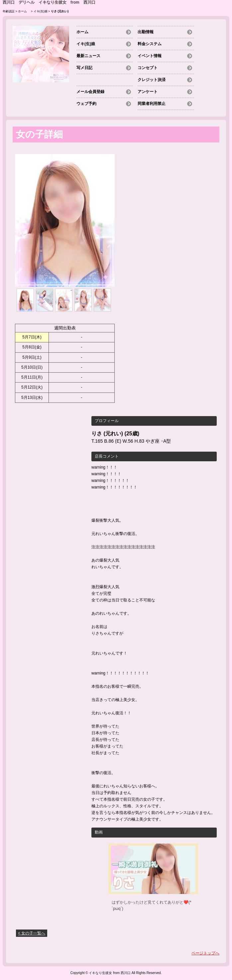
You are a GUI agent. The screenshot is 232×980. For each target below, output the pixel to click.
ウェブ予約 (86, 104)
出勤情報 (146, 32)
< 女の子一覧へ (32, 933)
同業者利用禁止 (152, 104)
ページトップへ (205, 953)
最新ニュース (88, 56)
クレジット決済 (152, 80)
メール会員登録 (90, 92)
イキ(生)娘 (41, 11)
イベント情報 (150, 56)
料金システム (150, 44)
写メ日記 (84, 68)
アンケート (148, 92)
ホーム (24, 11)
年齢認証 (9, 11)
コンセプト (148, 68)
